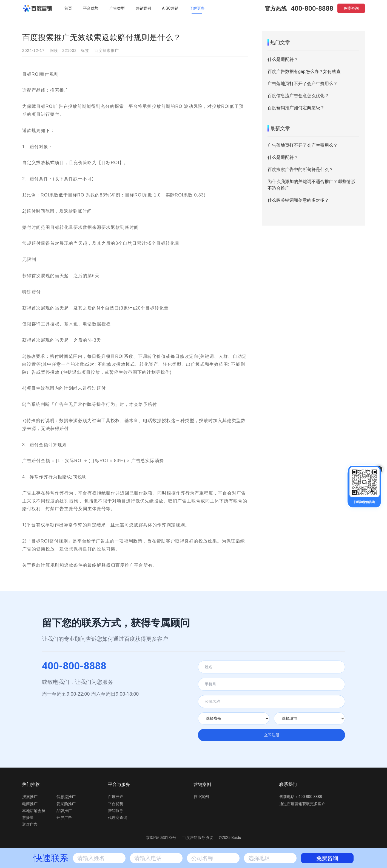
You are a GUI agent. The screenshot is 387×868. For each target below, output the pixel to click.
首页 (68, 8)
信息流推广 (66, 797)
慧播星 (28, 818)
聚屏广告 (30, 824)
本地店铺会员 (34, 811)
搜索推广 (30, 797)
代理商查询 (118, 818)
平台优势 (91, 8)
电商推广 (30, 804)
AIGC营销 (170, 8)
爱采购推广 (66, 804)
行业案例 (201, 797)
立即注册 (272, 735)
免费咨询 (351, 8)
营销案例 (143, 8)
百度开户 (116, 797)
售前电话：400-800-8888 (301, 797)
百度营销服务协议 (198, 838)
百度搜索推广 (107, 50)
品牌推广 (64, 811)
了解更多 (197, 8)
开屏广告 (64, 818)
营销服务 (116, 811)
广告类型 (117, 8)
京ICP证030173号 (161, 838)
